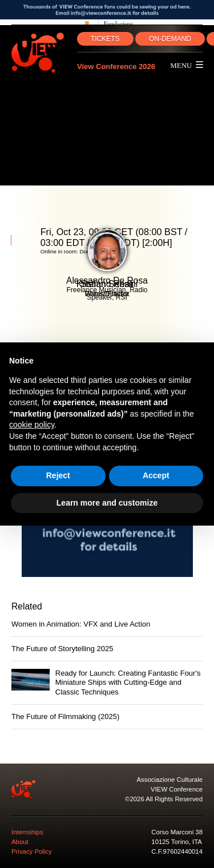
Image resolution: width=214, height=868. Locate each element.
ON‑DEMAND (170, 39)
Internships (27, 832)
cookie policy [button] (32, 425)
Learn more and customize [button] (107, 503)
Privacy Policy (32, 851)
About (20, 842)
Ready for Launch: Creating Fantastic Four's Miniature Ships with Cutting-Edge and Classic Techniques (128, 683)
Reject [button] (58, 475)
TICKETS (105, 39)
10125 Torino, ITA (177, 842)
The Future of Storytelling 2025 (62, 649)
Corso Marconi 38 (177, 832)
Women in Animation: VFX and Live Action (81, 624)
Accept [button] (156, 475)
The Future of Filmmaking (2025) (65, 716)
